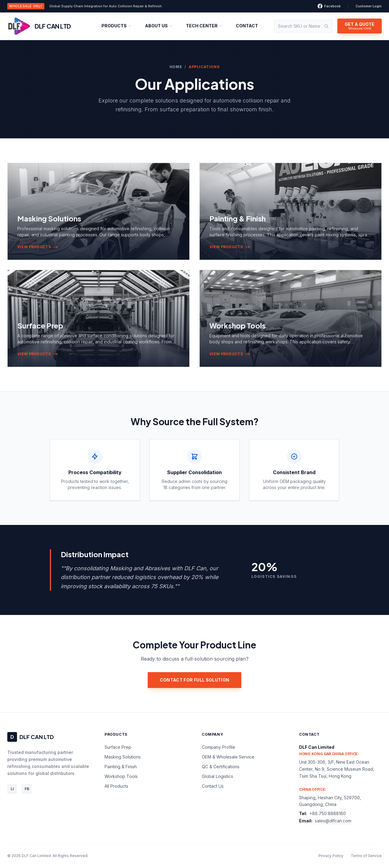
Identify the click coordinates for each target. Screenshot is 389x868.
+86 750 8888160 (328, 813)
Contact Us (213, 786)
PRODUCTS (117, 26)
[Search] (326, 26)
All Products (116, 786)
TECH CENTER (204, 26)
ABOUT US (159, 26)
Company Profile (219, 747)
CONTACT (247, 26)
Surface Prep (118, 747)
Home (176, 67)
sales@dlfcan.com (333, 821)
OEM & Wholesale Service (228, 757)
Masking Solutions (123, 757)
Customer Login (369, 6)
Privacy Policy (331, 856)
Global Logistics (217, 776)
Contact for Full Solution (195, 680)
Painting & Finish (121, 767)
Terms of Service (366, 856)
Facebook (329, 6)
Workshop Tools (121, 776)
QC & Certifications (221, 767)
